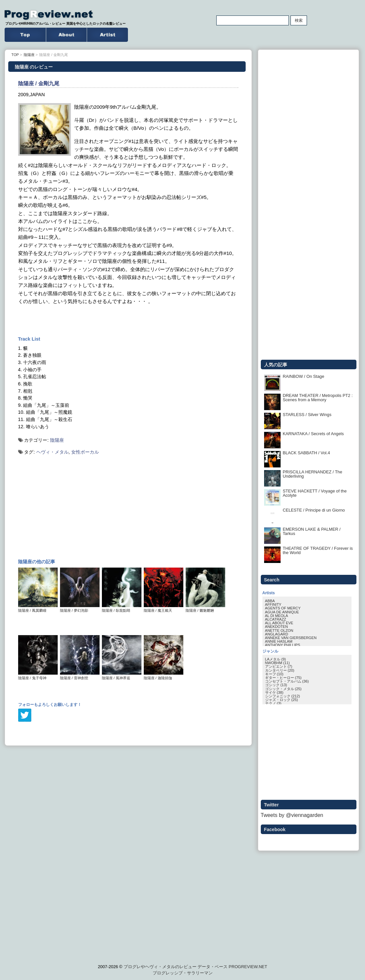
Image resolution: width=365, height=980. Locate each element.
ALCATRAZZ (276, 619)
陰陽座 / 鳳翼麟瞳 (38, 609)
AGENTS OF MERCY (283, 608)
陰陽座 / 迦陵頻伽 (164, 676)
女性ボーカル (85, 452)
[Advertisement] (128, 320)
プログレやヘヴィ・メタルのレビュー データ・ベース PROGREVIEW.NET (196, 967)
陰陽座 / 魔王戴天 (164, 609)
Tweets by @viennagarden (292, 815)
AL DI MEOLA (277, 616)
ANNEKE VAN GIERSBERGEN (291, 638)
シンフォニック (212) (283, 696)
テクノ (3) (273, 703)
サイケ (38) (274, 692)
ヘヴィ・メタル (52, 452)
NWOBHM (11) (277, 663)
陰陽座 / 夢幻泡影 (80, 609)
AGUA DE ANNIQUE (282, 612)
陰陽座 (57, 440)
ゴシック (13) (276, 685)
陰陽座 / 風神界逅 (122, 676)
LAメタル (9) (275, 659)
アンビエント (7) (279, 666)
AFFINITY (273, 604)
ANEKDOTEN (277, 627)
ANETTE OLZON (279, 630)
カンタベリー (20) (280, 670)
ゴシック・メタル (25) (283, 689)
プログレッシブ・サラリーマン (183, 973)
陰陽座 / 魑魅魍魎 (205, 609)
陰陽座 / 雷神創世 (80, 676)
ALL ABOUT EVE (279, 623)
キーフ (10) (274, 674)
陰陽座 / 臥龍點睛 (122, 609)
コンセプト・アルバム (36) (287, 681)
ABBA (270, 601)
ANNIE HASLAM (279, 641)
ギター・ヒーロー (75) (283, 678)
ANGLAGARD (277, 634)
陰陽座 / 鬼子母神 (38, 676)
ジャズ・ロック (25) (282, 700)
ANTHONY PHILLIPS (283, 645)
